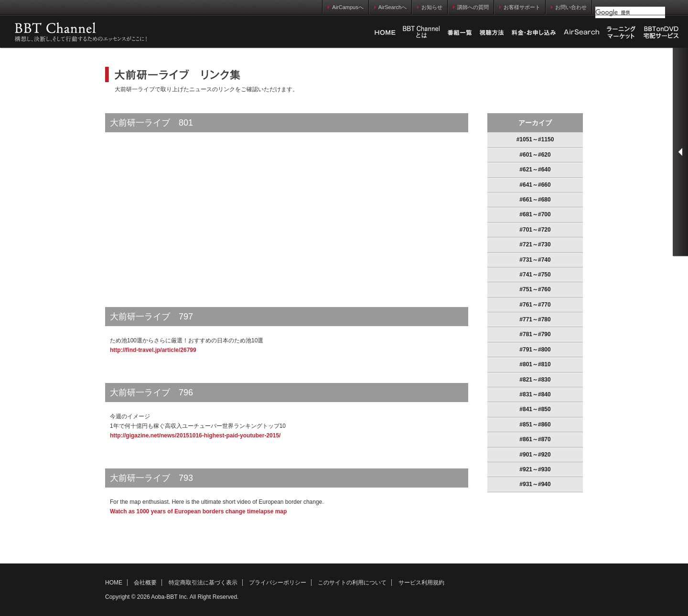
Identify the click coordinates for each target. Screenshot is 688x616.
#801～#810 (535, 364)
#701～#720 (535, 230)
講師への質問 (471, 7)
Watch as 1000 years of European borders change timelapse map (198, 511)
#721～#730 (535, 244)
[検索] (630, 12)
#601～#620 (535, 155)
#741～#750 (535, 275)
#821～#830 (535, 380)
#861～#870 (535, 439)
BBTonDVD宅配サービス (662, 32)
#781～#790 (535, 334)
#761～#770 (535, 305)
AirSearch (581, 32)
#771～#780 (535, 319)
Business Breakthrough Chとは (421, 32)
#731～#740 (535, 260)
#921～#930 (535, 469)
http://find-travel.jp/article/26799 (153, 350)
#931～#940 (535, 484)
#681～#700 (535, 214)
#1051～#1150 (535, 139)
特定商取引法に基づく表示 (203, 583)
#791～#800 (535, 350)
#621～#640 (535, 170)
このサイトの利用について (352, 583)
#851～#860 (535, 425)
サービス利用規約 (421, 583)
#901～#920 (535, 455)
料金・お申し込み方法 (534, 32)
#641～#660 (535, 185)
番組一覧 (460, 32)
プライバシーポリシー (278, 583)
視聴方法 (492, 32)
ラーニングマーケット (621, 32)
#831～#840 (535, 394)
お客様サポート (520, 7)
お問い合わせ (569, 7)
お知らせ (430, 7)
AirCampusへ (345, 7)
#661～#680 (535, 200)
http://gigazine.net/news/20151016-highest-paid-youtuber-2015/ (195, 435)
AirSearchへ (390, 7)
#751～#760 (535, 289)
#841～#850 (535, 409)
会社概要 (145, 583)
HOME (385, 32)
